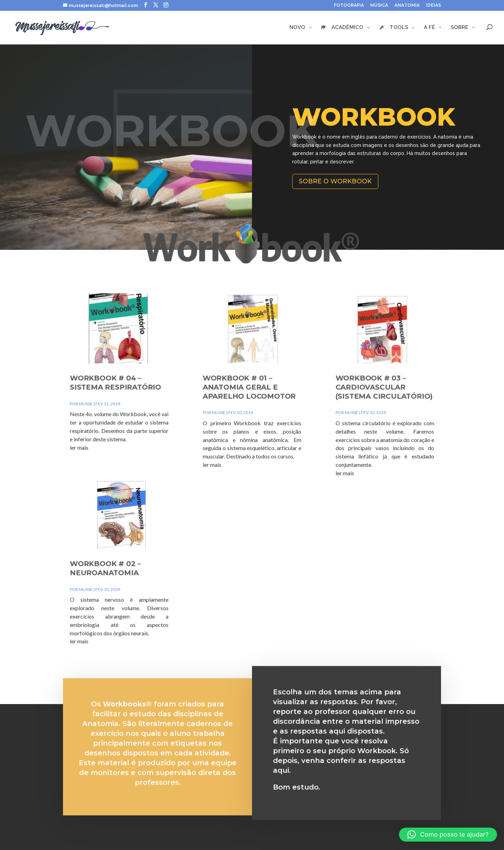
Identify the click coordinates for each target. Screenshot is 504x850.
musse (113, 416)
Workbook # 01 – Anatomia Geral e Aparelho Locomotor (250, 402)
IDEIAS (433, 5)
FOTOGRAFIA (349, 5)
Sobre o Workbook (335, 181)
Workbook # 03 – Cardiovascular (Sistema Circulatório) (362, 402)
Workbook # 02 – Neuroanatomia (129, 553)
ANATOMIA (407, 5)
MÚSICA (379, 5)
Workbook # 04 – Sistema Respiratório (138, 398)
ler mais (107, 452)
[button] (448, 835)
